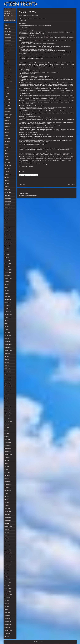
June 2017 (7, 252)
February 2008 (8, 583)
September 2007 (8, 595)
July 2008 (7, 568)
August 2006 (7, 634)
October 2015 (7, 312)
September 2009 (8, 526)
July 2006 (7, 637)
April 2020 (7, 159)
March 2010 (7, 508)
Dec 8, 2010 (22, 185)
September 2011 (8, 455)
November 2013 (8, 380)
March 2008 (7, 580)
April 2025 (7, 61)
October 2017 (7, 240)
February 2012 (8, 443)
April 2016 (7, 294)
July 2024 (7, 88)
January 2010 (7, 514)
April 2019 (7, 186)
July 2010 (7, 496)
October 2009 (7, 523)
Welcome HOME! (72, 4)
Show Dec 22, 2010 (28, 12)
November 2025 (8, 40)
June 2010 (7, 499)
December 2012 (8, 413)
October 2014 (7, 347)
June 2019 (7, 180)
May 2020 (7, 156)
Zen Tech (36, 642)
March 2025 (7, 64)
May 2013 (7, 398)
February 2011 (8, 476)
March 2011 (7, 473)
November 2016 (8, 273)
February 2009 (8, 547)
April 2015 (7, 329)
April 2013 (7, 401)
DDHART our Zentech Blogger (32, 16)
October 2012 (7, 419)
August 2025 (7, 49)
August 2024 (7, 85)
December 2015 (8, 306)
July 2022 (7, 130)
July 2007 (7, 601)
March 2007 (7, 613)
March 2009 (7, 544)
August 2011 (7, 458)
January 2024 (7, 106)
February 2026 (8, 31)
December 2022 (8, 124)
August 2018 (7, 210)
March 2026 (7, 28)
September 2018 (8, 207)
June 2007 (7, 604)
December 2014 (8, 341)
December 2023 (8, 109)
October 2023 (7, 112)
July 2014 (7, 356)
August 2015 (7, 317)
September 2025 (8, 46)
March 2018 (7, 225)
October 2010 (7, 487)
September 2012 (8, 422)
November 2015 (8, 309)
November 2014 (8, 344)
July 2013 (7, 392)
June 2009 (7, 535)
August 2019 (7, 174)
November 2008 (8, 556)
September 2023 (8, 115)
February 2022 (8, 142)
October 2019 (7, 171)
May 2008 (7, 574)
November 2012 (8, 416)
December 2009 (8, 517)
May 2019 (7, 183)
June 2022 (7, 133)
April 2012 (7, 437)
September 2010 (8, 490)
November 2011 (8, 449)
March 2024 (7, 100)
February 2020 (8, 165)
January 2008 (7, 586)
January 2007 (7, 619)
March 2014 (7, 368)
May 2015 (7, 326)
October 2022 (7, 127)
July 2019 (7, 177)
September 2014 (8, 350)
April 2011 (7, 470)
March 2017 (7, 261)
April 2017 (7, 258)
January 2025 (7, 70)
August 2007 (7, 598)
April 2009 (7, 541)
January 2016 (7, 303)
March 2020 (7, 162)
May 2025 (7, 58)
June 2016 (7, 288)
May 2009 (7, 538)
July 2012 (7, 428)
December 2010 (8, 481)
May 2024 (7, 94)
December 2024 (8, 73)
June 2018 (7, 216)
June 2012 (7, 431)
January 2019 (7, 195)
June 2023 (7, 121)
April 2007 (7, 610)
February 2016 (8, 300)
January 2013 (7, 410)
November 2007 (8, 592)
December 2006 (8, 622)
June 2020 (7, 153)
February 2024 (8, 103)
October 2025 (7, 43)
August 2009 (7, 529)
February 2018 (8, 228)
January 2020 (7, 168)
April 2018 (7, 222)
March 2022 (7, 139)
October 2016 (7, 276)
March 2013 (7, 404)
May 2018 (7, 219)
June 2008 (7, 571)
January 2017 (7, 267)
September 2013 (8, 386)
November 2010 (8, 484)
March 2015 (7, 332)
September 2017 (8, 243)
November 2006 (8, 625)
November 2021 (8, 148)
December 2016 (8, 270)
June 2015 (7, 323)
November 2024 (8, 76)
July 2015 (7, 320)
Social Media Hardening (67, 4)
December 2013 (8, 377)
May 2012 (7, 434)
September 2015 (8, 315)
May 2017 (7, 255)
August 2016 (7, 282)
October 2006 (7, 628)
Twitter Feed (75, 4)
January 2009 (7, 550)
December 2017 (8, 234)
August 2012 (7, 425)
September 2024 (8, 82)
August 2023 (7, 118)
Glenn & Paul (69, 4)
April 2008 (7, 577)
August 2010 (7, 493)
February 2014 (8, 371)
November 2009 (8, 520)
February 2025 (8, 67)
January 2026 (7, 34)
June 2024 (7, 91)
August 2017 (7, 246)
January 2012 (7, 446)
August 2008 (7, 565)
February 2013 (8, 407)
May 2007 (7, 607)
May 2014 (7, 362)
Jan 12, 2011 (71, 185)
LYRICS (62, 4)
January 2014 (7, 374)
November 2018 (8, 201)
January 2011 (7, 479)
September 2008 (8, 562)
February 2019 (8, 192)
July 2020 (7, 151)
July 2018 (7, 213)
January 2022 (7, 145)
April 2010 (7, 505)
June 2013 (7, 395)
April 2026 (7, 25)
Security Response (64, 4)
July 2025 (7, 52)
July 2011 (7, 461)
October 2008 (7, 559)
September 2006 (8, 631)
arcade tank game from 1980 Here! (38, 18)
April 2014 (7, 365)
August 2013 (7, 389)
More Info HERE (22, 20)
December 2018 (8, 198)
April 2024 (7, 97)
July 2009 (7, 532)
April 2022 (7, 136)
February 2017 (8, 264)
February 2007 (8, 616)
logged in (27, 196)
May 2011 (7, 467)
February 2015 (8, 335)
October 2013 (7, 383)
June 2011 (7, 464)
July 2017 (7, 249)
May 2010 (7, 502)
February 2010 (8, 511)
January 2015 (7, 338)
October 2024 (7, 79)
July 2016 (7, 285)
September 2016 (8, 279)
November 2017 (8, 237)
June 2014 (7, 359)
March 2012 (7, 440)
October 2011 (7, 452)
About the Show (59, 4)
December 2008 (8, 553)
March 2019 (7, 189)
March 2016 (7, 297)
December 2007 (8, 589)
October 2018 (7, 204)
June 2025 (7, 55)
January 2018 (7, 231)
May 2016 (7, 291)
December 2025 (8, 37)
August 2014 (7, 353)
